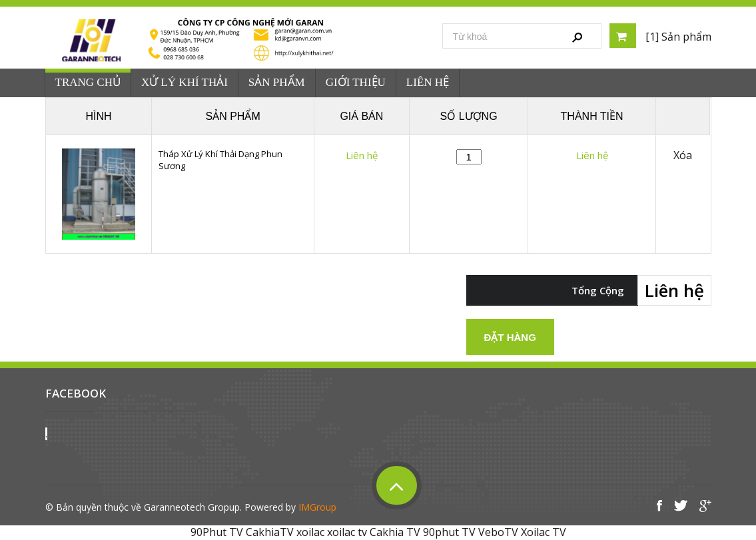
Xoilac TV (544, 532)
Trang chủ (88, 82)
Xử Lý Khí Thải (185, 82)
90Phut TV (217, 532)
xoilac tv (347, 532)
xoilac (310, 532)
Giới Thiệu (356, 82)
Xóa (683, 155)
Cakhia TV (395, 532)
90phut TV (449, 532)
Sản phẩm (277, 82)
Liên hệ (428, 82)
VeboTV (498, 532)
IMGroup (317, 507)
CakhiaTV (270, 532)
